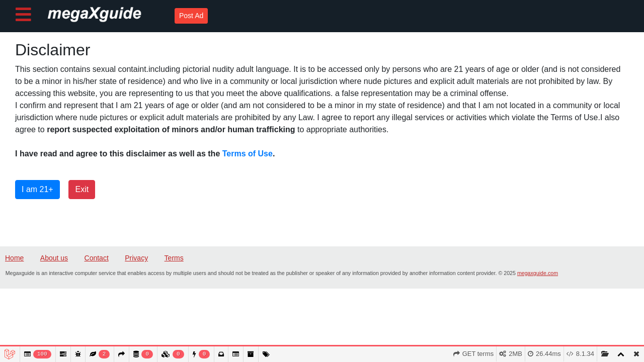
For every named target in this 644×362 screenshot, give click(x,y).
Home (14, 258)
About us (54, 258)
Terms (174, 258)
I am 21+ (37, 189)
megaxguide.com (538, 273)
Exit (82, 189)
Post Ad (191, 16)
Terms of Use (248, 154)
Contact (97, 258)
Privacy (136, 258)
